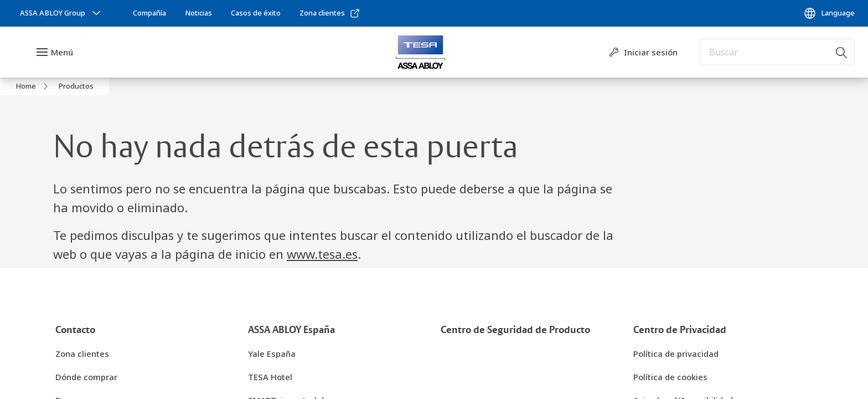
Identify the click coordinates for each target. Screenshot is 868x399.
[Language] (829, 13)
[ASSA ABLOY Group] (61, 13)
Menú (62, 52)
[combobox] (777, 52)
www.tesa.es (322, 254)
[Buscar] (842, 52)
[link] (149, 13)
